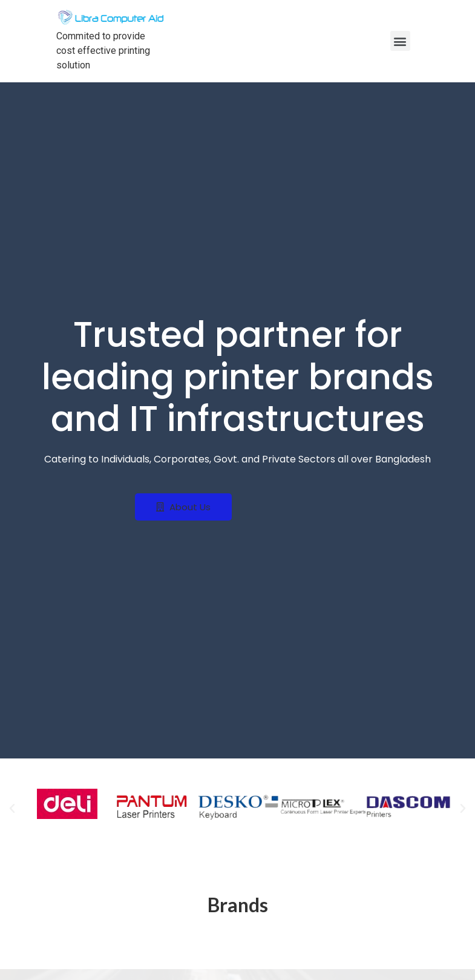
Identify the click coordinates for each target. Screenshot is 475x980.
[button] (183, 507)
